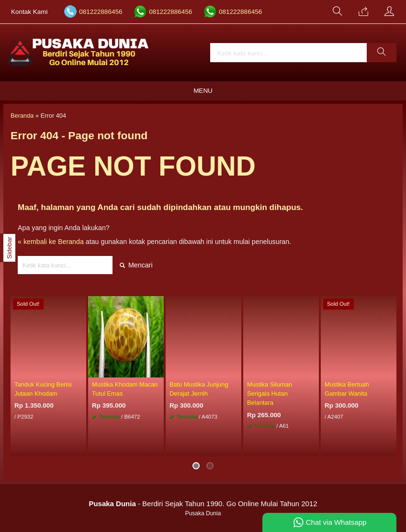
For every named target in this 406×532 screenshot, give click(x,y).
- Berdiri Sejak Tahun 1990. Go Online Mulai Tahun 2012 (203, 504)
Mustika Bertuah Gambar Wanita (347, 389)
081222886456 (101, 12)
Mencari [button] (136, 265)
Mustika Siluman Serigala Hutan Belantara (270, 393)
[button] (382, 53)
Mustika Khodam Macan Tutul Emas (125, 389)
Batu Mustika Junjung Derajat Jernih (199, 389)
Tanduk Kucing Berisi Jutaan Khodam (43, 389)
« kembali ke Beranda (51, 242)
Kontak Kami (29, 12)
